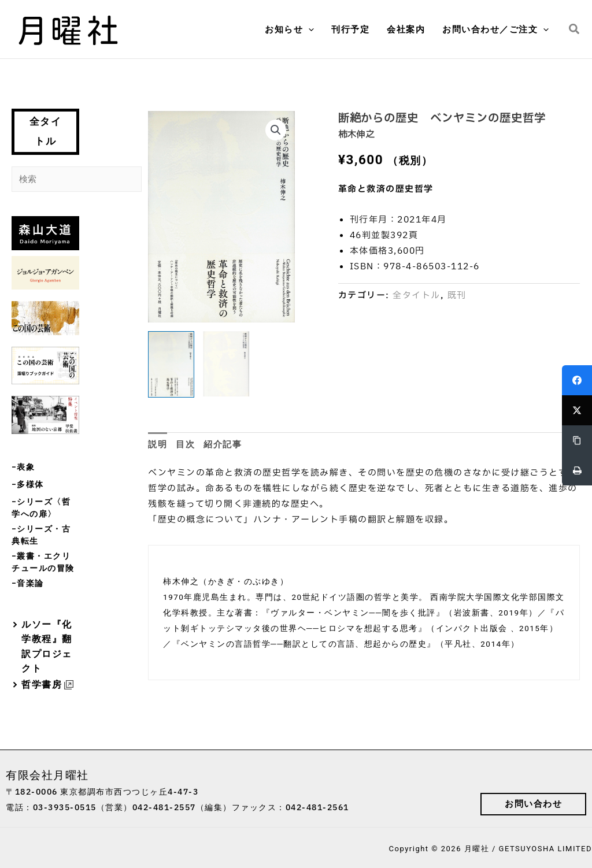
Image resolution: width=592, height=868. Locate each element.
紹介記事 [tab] (223, 444)
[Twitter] (577, 410)
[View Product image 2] (226, 364)
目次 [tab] (185, 444)
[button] (308, 29)
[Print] (577, 470)
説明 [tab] (158, 444)
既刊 (457, 296)
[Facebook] (577, 380)
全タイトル (46, 131)
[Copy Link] (577, 440)
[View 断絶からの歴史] (171, 364)
